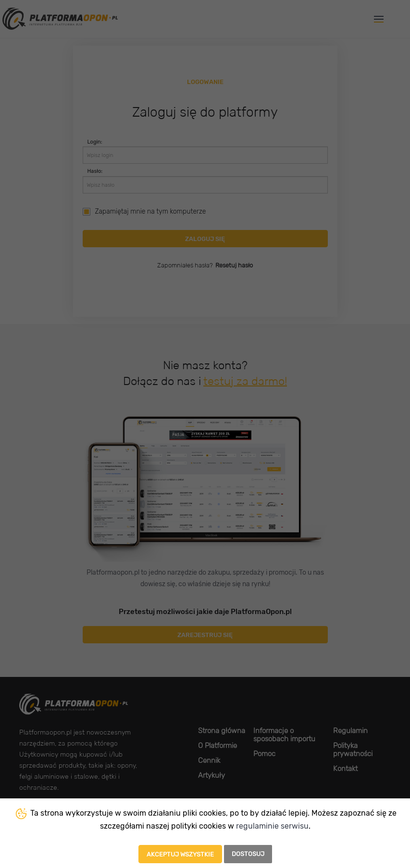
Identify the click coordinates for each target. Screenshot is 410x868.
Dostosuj (248, 854)
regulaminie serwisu (272, 826)
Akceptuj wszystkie (180, 854)
